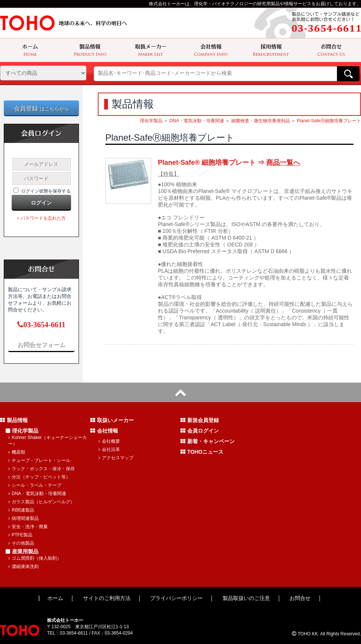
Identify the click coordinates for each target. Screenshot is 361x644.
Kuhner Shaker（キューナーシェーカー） (48, 441)
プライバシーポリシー (176, 598)
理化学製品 (151, 121)
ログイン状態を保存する (46, 191)
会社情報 (104, 431)
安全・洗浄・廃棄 (28, 527)
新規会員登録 (200, 420)
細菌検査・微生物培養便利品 (261, 121)
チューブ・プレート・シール (39, 460)
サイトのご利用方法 (107, 598)
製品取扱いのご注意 (246, 598)
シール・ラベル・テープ (35, 485)
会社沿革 (109, 450)
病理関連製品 (24, 518)
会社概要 (109, 441)
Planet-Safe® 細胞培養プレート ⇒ (229, 163)
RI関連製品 (21, 510)
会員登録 (42, 109)
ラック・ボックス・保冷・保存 (42, 469)
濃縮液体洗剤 (24, 567)
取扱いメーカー (112, 420)
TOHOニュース (202, 452)
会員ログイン (200, 431)
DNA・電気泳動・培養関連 (197, 121)
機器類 (17, 452)
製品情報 (14, 420)
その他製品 (21, 543)
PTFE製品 (20, 535)
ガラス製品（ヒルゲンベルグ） (42, 502)
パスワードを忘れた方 (42, 218)
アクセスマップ (116, 458)
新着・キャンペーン (208, 441)
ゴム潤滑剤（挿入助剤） (35, 558)
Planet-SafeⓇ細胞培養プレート (329, 121)
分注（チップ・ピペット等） (39, 477)
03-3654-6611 (41, 325)
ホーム (55, 598)
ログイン (41, 203)
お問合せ (300, 598)
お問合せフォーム (41, 344)
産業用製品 (22, 551)
